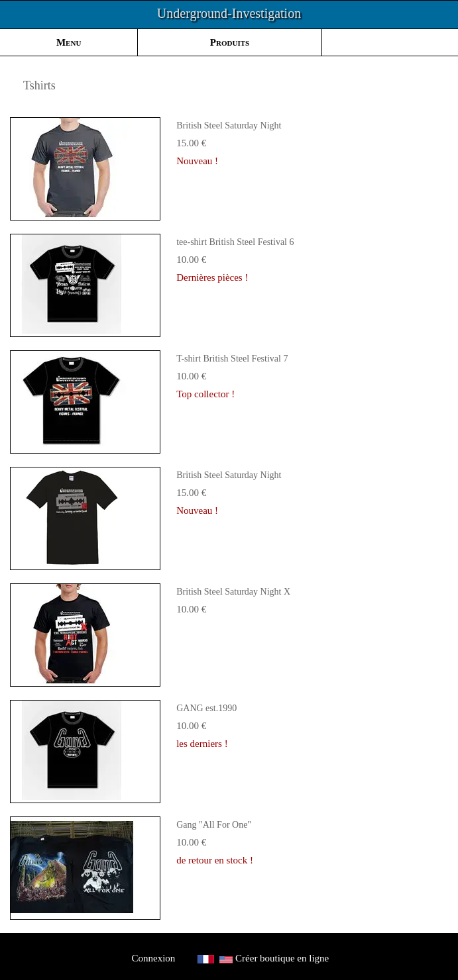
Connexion (153, 958)
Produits (230, 42)
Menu (69, 42)
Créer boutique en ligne (282, 958)
